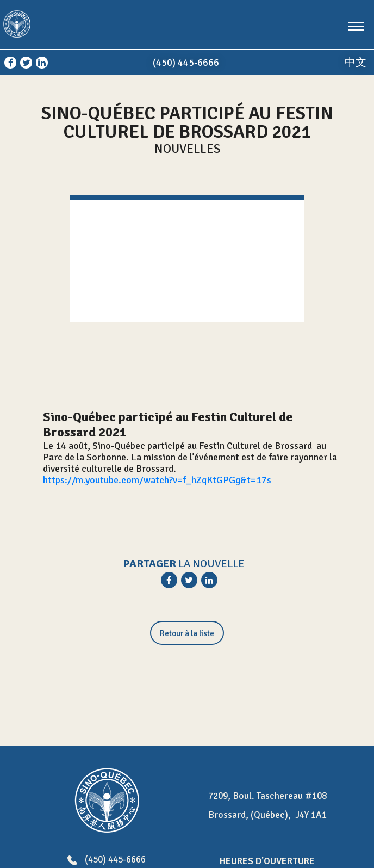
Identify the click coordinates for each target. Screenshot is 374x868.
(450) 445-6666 (107, 860)
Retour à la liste (187, 633)
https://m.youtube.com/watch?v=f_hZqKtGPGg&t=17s (157, 480)
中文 (356, 62)
